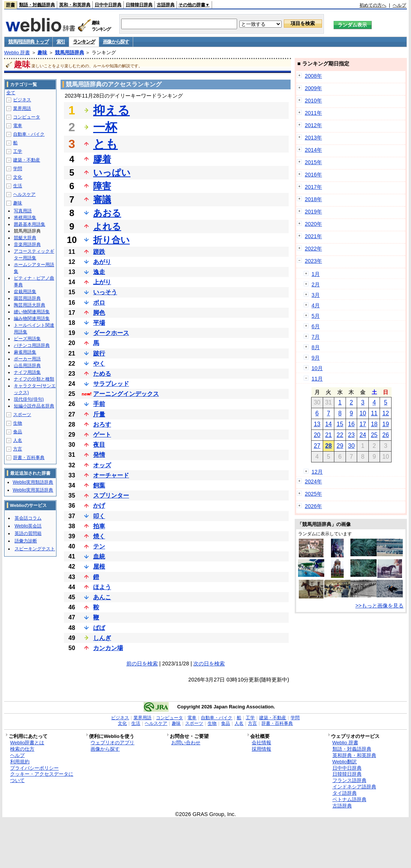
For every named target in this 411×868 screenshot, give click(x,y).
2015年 (313, 162)
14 (328, 424)
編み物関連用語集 (32, 318)
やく (99, 364)
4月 (316, 305)
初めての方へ (373, 5)
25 (374, 435)
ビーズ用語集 (27, 339)
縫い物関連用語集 (32, 312)
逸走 (99, 272)
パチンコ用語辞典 (32, 345)
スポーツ (22, 415)
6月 (316, 326)
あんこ (102, 597)
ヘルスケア (24, 194)
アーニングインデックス (126, 394)
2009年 (313, 88)
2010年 (313, 101)
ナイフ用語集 (27, 372)
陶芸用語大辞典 (30, 305)
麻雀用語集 (25, 352)
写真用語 (23, 211)
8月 (316, 347)
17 (363, 424)
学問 (18, 169)
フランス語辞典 (349, 780)
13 (317, 424)
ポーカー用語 (27, 359)
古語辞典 (166, 5)
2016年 (313, 175)
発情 (99, 455)
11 (374, 413)
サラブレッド (111, 384)
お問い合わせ (186, 743)
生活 (18, 186)
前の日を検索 (142, 664)
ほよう (102, 587)
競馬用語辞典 (70, 53)
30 (352, 446)
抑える (111, 110)
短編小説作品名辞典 (34, 406)
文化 (18, 177)
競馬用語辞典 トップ (28, 42)
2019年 (313, 212)
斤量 (99, 414)
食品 (18, 432)
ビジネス (22, 100)
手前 (99, 404)
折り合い (111, 240)
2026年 (313, 506)
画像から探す (116, 42)
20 (317, 435)
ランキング (84, 42)
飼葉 (99, 485)
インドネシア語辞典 (354, 787)
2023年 (313, 261)
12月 (317, 472)
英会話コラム (28, 518)
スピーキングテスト (35, 549)
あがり (102, 262)
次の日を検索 (209, 664)
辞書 (10, 5)
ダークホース (111, 333)
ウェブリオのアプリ (112, 743)
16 (352, 424)
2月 (316, 284)
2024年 (313, 481)
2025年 (313, 494)
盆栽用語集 (25, 292)
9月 (316, 358)
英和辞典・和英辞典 (354, 755)
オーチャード (111, 475)
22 (340, 435)
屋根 (99, 567)
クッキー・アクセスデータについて (42, 777)
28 (328, 446)
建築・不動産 (27, 160)
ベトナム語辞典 (349, 799)
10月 (317, 368)
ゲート (102, 435)
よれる (107, 226)
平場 (99, 323)
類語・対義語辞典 (37, 5)
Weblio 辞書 (17, 53)
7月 (316, 337)
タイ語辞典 (345, 793)
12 (386, 413)
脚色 (99, 313)
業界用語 (22, 108)
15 (340, 424)
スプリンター (111, 495)
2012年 (313, 125)
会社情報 (261, 743)
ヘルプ (399, 5)
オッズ (102, 465)
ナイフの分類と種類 (34, 379)
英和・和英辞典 (75, 5)
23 (352, 435)
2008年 (313, 76)
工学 (18, 151)
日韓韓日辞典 (139, 5)
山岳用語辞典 (27, 366)
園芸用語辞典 (27, 298)
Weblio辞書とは (27, 743)
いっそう (105, 292)
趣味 (42, 53)
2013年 (313, 138)
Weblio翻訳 (345, 762)
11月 (317, 379)
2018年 (313, 199)
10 (363, 413)
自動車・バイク (29, 134)
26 (386, 435)
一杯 (105, 127)
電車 (18, 126)
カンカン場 (108, 648)
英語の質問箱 (28, 533)
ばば (99, 628)
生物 (18, 423)
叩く (99, 516)
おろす (102, 424)
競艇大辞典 (25, 238)
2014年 (313, 150)
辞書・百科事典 (29, 458)
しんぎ (102, 638)
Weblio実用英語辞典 (33, 490)
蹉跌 (99, 252)
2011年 (313, 113)
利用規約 (20, 762)
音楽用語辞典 (27, 244)
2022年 (313, 249)
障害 (102, 186)
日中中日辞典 (108, 5)
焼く (99, 536)
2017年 (313, 187)
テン (99, 546)
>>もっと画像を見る (379, 606)
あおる (107, 213)
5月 (316, 316)
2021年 (313, 236)
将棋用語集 (25, 218)
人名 (18, 440)
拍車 (99, 526)
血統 (99, 556)
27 (317, 446)
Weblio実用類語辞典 (33, 482)
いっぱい (112, 173)
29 (340, 446)
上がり (102, 282)
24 (363, 435)
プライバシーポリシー (34, 768)
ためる (102, 374)
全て (11, 93)
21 (328, 435)
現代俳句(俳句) (29, 399)
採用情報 (261, 749)
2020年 (313, 224)
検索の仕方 (22, 749)
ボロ (99, 303)
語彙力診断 (26, 541)
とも (105, 144)
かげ (99, 506)
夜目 (99, 445)
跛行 (99, 353)
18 (374, 424)
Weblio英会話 (28, 526)
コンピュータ (27, 117)
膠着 (102, 159)
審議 (102, 199)
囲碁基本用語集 (30, 224)
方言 (18, 449)
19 (386, 424)
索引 (61, 42)
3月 (316, 295)
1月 (316, 274)
